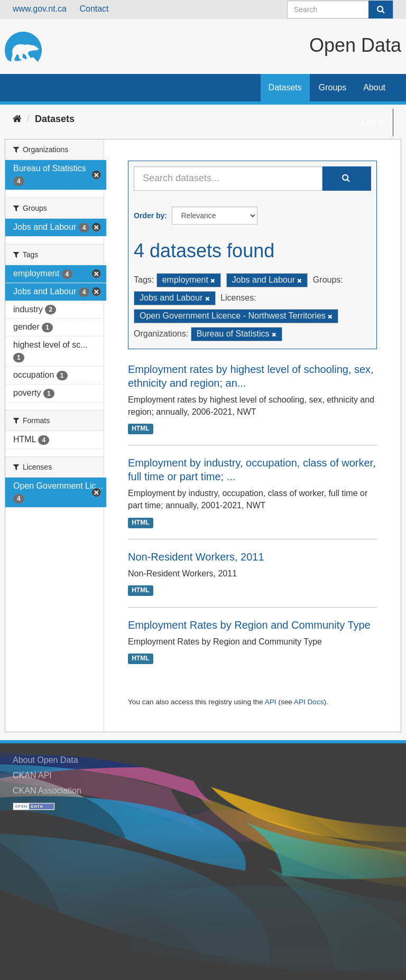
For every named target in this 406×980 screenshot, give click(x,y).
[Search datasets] (340, 10)
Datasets (285, 87)
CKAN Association (47, 791)
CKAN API (32, 775)
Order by (149, 216)
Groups (333, 87)
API (271, 702)
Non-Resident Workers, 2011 (196, 557)
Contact (94, 9)
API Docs (309, 702)
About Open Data (45, 760)
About (374, 87)
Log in (374, 122)
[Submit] (381, 10)
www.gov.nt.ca (40, 9)
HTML (140, 429)
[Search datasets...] (228, 179)
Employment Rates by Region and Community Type (249, 625)
